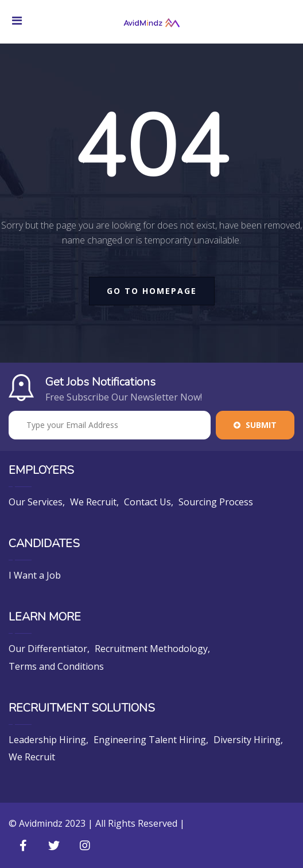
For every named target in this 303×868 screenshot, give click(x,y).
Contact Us (147, 502)
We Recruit (93, 502)
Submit (255, 425)
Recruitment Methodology (151, 649)
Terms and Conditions (56, 666)
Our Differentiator (48, 649)
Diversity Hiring (247, 740)
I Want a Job (35, 575)
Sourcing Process (216, 502)
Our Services (36, 502)
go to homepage (152, 291)
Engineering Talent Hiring (150, 740)
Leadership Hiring (47, 740)
